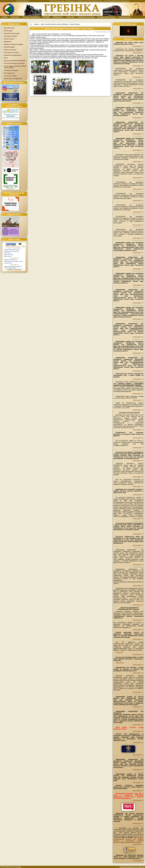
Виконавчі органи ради (12, 33)
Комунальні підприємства (13, 55)
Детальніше (119, 652)
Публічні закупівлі (10, 50)
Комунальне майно (10, 76)
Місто (6, 58)
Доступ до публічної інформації (15, 61)
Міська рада (8, 31)
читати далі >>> (138, 46)
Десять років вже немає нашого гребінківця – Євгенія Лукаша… (61, 24)
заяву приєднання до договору (131, 842)
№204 (116, 679)
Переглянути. (120, 663)
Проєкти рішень (9, 39)
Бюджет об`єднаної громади (14, 44)
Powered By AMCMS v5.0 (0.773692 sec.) (132, 867)
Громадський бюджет (11, 70)
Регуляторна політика (11, 52)
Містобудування (9, 73)
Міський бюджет (9, 47)
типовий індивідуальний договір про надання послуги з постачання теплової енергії (128, 840)
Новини (36, 24)
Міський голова (9, 28)
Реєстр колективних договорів (14, 63)
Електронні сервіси (10, 36)
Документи (8, 42)
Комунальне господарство (13, 79)
